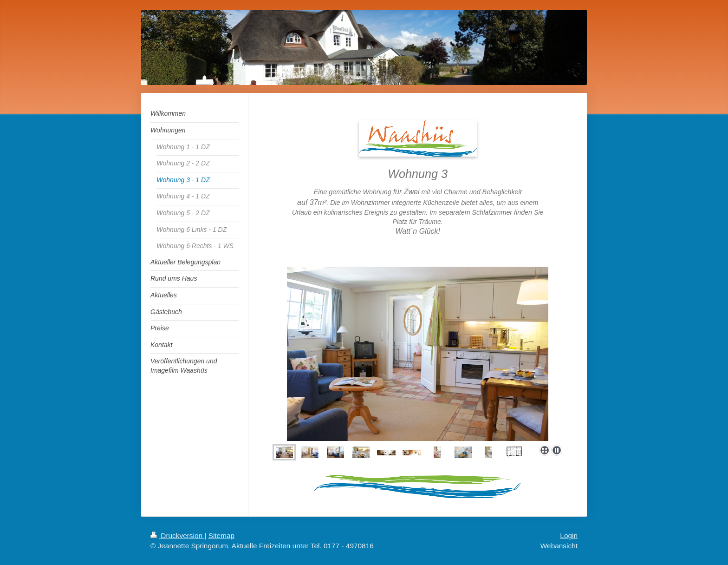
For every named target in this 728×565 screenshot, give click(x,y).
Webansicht (559, 546)
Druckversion (177, 535)
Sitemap (221, 535)
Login (569, 535)
